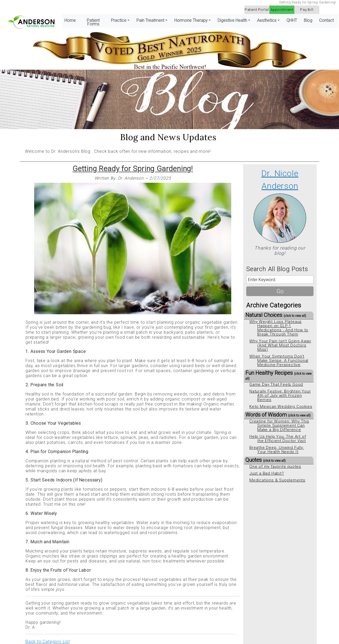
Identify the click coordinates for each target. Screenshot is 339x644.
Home (70, 20)
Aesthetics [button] (267, 20)
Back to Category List (48, 642)
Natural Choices (276, 315)
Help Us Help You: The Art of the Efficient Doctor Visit (278, 439)
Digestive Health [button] (232, 20)
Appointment (282, 9)
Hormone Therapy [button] (191, 20)
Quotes (266, 460)
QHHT (292, 20)
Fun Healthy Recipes (279, 375)
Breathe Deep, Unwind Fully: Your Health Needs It (277, 450)
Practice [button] (119, 20)
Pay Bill (307, 9)
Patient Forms (93, 22)
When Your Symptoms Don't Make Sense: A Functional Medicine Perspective (279, 361)
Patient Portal (257, 9)
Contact (326, 20)
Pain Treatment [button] (150, 20)
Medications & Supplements (277, 480)
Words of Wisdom (278, 415)
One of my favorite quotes (275, 466)
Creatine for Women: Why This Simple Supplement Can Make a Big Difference (279, 425)
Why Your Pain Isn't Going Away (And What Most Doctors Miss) (280, 345)
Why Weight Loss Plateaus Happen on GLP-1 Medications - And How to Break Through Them (279, 328)
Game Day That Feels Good (276, 384)
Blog (308, 20)
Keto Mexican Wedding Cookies (281, 407)
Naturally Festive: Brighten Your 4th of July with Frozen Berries (280, 395)
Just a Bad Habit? (267, 473)
